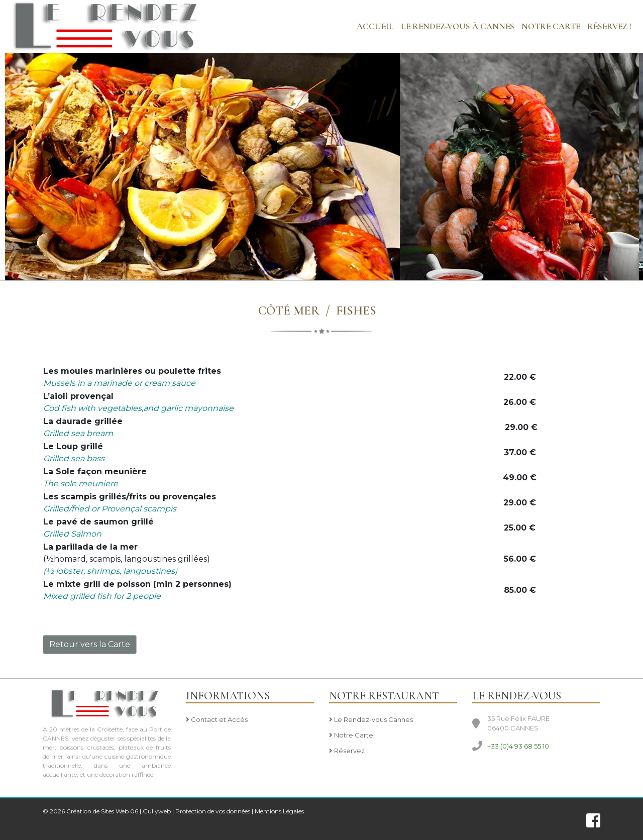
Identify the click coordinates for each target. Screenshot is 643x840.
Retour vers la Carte (90, 644)
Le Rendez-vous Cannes (371, 720)
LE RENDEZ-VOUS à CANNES (458, 26)
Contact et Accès (217, 720)
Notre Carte (351, 736)
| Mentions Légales (278, 811)
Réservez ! (609, 26)
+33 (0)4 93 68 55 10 (518, 746)
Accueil (375, 26)
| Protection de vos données (211, 811)
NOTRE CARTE (551, 26)
